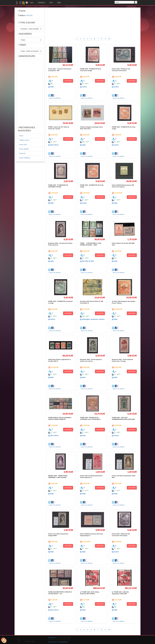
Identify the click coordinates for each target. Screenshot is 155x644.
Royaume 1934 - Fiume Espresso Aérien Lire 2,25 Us (91, 360)
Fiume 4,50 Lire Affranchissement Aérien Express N (91, 477)
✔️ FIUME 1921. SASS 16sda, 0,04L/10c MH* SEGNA (90, 593)
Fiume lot (22, 153)
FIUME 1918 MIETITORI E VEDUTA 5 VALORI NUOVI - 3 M (60, 593)
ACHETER (68, 81)
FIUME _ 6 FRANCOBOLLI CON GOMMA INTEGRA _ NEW (91, 244)
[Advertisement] (30, 92)
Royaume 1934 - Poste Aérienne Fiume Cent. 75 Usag (122, 360)
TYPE (32, 3)
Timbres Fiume (24, 140)
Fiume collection (25, 158)
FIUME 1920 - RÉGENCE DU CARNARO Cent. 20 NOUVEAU (90, 418)
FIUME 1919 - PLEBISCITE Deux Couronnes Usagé (91, 70)
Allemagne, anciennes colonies (93, 319)
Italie (52, 87)
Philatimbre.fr (52, 638)
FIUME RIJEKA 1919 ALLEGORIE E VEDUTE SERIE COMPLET (60, 418)
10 (109, 39)
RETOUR (29, 15)
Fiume (21, 136)
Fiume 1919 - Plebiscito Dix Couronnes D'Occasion (121, 535)
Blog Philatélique (63, 642)
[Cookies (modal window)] (4, 640)
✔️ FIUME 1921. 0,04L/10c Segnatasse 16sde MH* (120, 593)
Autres (84, 87)
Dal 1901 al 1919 (88, 261)
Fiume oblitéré (24, 149)
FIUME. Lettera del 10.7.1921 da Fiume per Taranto (59, 128)
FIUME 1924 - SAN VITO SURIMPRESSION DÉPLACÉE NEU (123, 418)
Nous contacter (53, 642)
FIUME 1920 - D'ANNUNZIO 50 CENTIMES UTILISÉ (58, 186)
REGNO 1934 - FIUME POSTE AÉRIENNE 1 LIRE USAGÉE (58, 477)
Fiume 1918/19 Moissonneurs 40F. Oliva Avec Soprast (123, 186)
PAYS (51, 3)
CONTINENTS (41, 3)
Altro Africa (54, 145)
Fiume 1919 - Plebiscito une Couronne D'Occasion (121, 70)
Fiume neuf (23, 145)
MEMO (59, 3)
